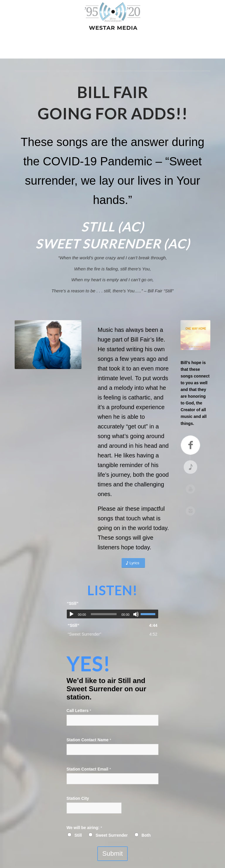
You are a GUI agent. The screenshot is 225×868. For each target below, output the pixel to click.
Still (78, 835)
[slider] (104, 614)
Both (146, 835)
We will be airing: (84, 828)
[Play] (71, 614)
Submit (112, 854)
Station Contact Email (89, 769)
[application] (112, 614)
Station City (78, 798)
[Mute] (136, 614)
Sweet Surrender (112, 835)
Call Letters (79, 711)
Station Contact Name (89, 740)
